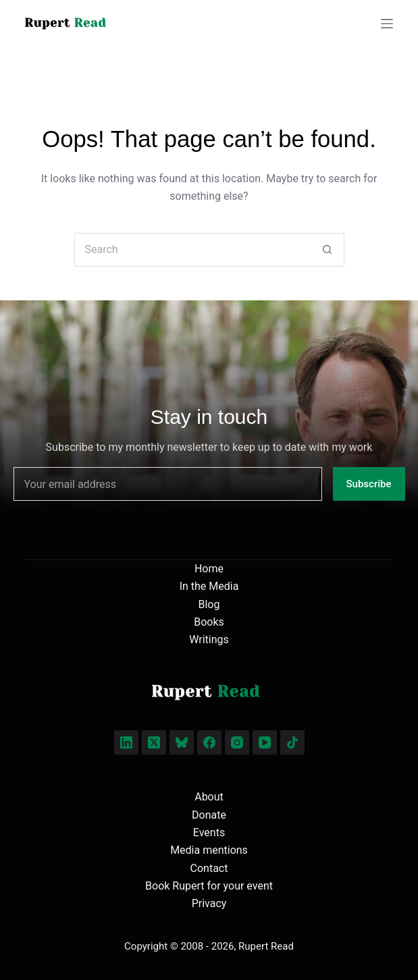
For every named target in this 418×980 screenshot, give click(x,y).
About (209, 797)
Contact (209, 868)
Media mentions (209, 850)
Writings (209, 639)
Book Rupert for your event (209, 886)
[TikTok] (292, 742)
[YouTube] (265, 742)
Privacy (209, 903)
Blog (209, 604)
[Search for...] (192, 250)
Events (209, 833)
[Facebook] (209, 742)
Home (209, 569)
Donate (209, 815)
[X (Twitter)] (154, 742)
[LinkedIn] (126, 742)
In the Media (209, 586)
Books (209, 622)
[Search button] (328, 250)
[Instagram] (237, 742)
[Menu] (387, 24)
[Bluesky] (182, 742)
